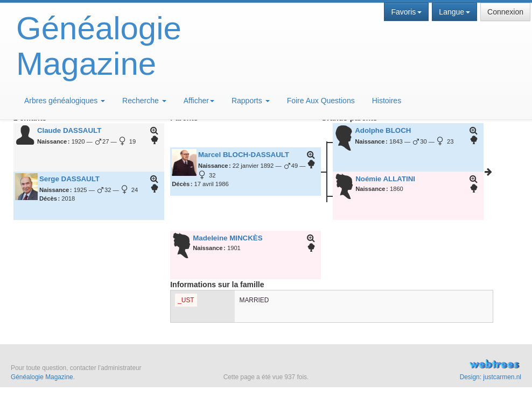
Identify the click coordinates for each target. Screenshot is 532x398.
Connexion (505, 12)
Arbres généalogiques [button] (65, 101)
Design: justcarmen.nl (491, 377)
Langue (454, 12)
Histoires (387, 101)
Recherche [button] (144, 101)
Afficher (199, 101)
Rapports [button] (251, 101)
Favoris (406, 12)
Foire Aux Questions (321, 101)
